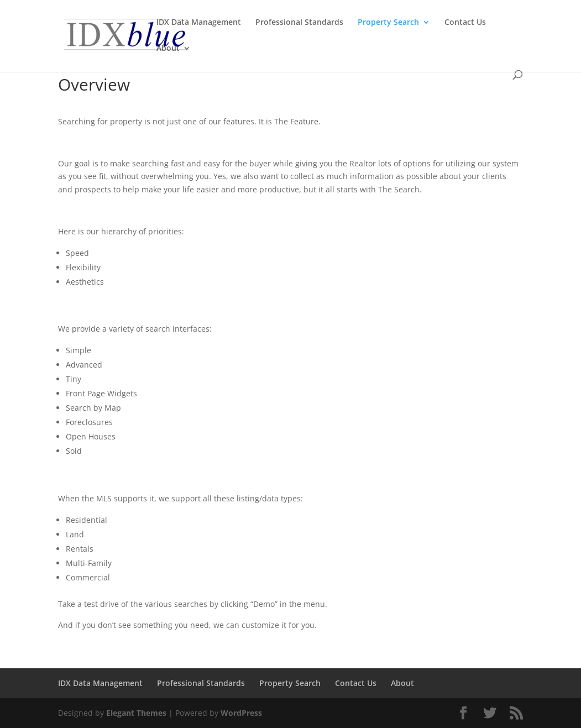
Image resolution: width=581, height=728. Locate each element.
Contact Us (465, 23)
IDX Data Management (199, 23)
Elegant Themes (136, 713)
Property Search (388, 23)
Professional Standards (299, 23)
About (168, 49)
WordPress (241, 713)
